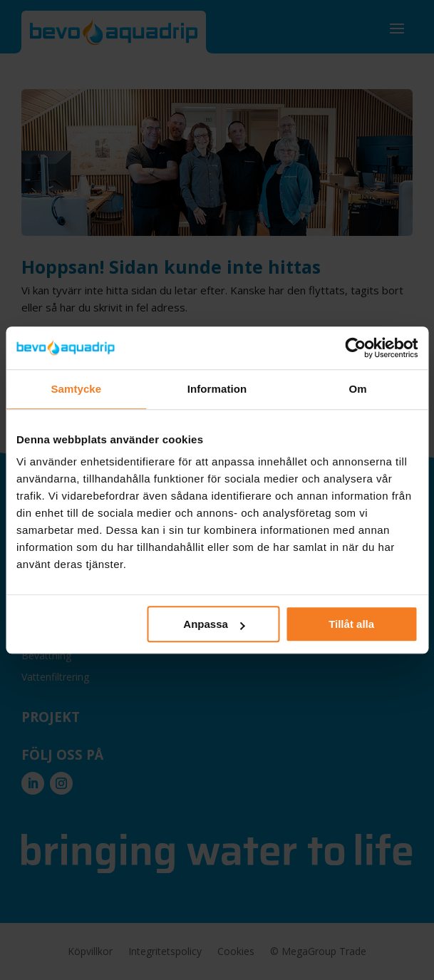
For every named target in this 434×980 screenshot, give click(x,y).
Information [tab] (217, 389)
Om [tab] (358, 389)
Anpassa (214, 624)
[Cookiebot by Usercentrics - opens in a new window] (355, 348)
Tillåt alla (351, 624)
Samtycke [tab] (76, 389)
